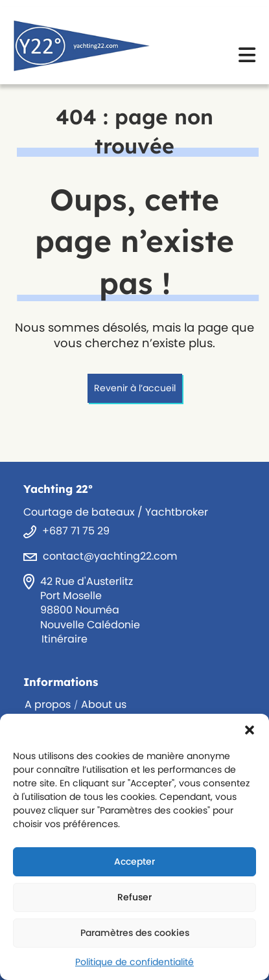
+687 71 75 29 (76, 531)
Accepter (134, 861)
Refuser (134, 897)
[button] (250, 730)
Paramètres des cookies (135, 933)
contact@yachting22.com (110, 556)
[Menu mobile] (247, 59)
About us (104, 704)
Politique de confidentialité (134, 962)
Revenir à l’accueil (135, 388)
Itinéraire (64, 639)
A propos (48, 704)
